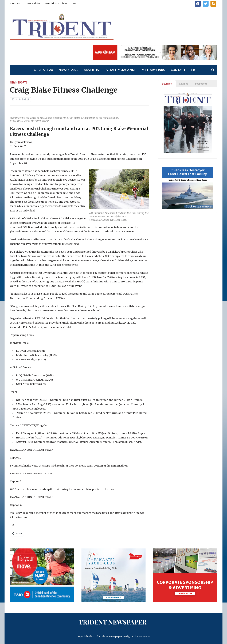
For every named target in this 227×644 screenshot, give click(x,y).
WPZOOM (144, 637)
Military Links (153, 70)
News (13, 83)
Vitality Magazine (121, 70)
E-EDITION (167, 84)
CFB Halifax (33, 3)
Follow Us (201, 84)
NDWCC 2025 (68, 70)
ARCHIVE (184, 84)
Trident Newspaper (113, 622)
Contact (15, 3)
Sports (23, 83)
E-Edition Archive (56, 3)
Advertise (92, 70)
